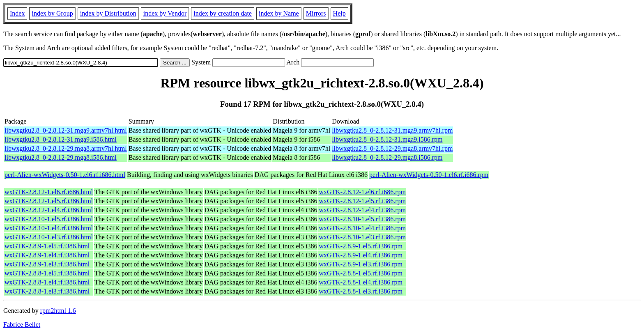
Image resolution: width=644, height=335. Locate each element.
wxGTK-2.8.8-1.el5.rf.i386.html (47, 273)
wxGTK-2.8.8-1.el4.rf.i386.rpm (361, 282)
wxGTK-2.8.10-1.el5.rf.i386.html (49, 219)
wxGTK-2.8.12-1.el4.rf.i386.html (49, 210)
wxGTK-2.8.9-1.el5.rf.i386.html (47, 246)
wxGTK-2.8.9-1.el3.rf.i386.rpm (361, 264)
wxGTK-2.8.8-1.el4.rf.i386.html (47, 282)
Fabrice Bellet (22, 325)
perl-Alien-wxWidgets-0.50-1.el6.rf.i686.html (65, 175)
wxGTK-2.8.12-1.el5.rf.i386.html (49, 201)
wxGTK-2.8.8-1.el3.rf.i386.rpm (361, 291)
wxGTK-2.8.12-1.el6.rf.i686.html (49, 192)
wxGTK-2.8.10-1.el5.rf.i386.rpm (362, 219)
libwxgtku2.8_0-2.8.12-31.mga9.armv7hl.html (66, 130)
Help (339, 13)
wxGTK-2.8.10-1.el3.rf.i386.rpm (362, 237)
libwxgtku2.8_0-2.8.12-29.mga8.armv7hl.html (66, 148)
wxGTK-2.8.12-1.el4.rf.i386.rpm (362, 210)
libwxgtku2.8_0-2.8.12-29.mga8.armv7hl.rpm (392, 148)
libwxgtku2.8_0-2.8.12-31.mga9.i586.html (61, 139)
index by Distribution (108, 13)
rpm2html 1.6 (58, 311)
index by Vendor (165, 13)
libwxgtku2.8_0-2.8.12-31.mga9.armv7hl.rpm (392, 130)
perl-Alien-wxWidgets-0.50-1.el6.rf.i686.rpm (429, 175)
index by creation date (223, 13)
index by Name (279, 13)
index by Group (52, 13)
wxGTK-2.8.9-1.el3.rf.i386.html (47, 264)
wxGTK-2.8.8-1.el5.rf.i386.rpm (361, 273)
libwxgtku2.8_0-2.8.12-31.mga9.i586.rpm (387, 139)
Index (17, 13)
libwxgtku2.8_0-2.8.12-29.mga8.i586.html (61, 157)
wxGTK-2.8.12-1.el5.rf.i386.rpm (362, 201)
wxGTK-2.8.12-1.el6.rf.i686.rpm (362, 192)
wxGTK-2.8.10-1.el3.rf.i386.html (49, 237)
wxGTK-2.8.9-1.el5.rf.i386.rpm (361, 246)
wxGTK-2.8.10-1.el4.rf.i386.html (49, 228)
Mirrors (316, 13)
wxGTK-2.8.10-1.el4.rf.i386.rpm (362, 228)
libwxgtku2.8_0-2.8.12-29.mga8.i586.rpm (387, 157)
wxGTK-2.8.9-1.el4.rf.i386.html (47, 255)
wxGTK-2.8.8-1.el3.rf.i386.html (47, 291)
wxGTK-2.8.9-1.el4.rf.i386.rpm (361, 255)
